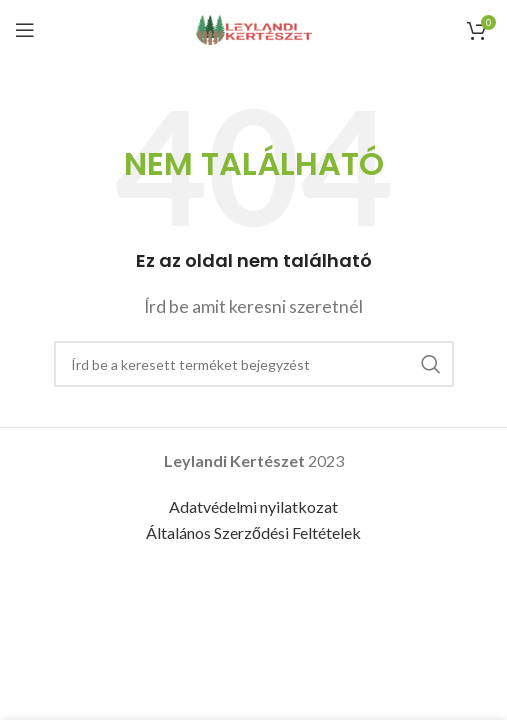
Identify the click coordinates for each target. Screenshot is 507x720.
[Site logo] (254, 27)
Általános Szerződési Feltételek (253, 532)
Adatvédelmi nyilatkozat (253, 506)
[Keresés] (254, 364)
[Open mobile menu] (25, 30)
